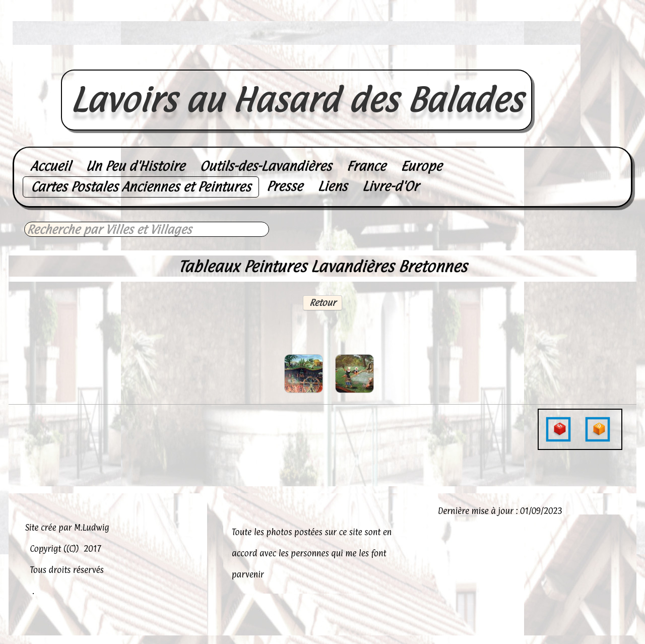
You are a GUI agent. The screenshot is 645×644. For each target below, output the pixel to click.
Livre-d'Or (390, 186)
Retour (322, 303)
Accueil (50, 166)
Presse (285, 186)
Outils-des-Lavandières (265, 166)
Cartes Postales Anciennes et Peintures (141, 187)
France (366, 166)
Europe (421, 166)
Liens (332, 186)
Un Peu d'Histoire (135, 166)
